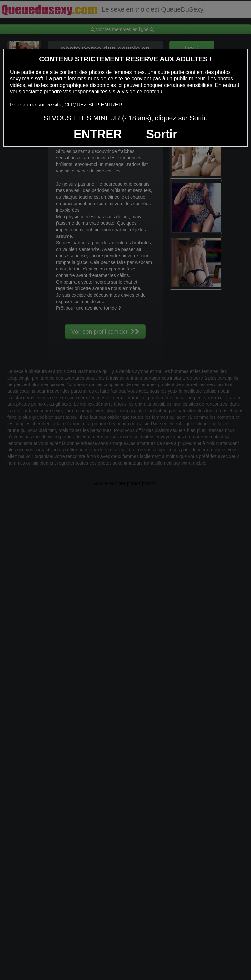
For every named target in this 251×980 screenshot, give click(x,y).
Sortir (162, 134)
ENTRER (98, 134)
